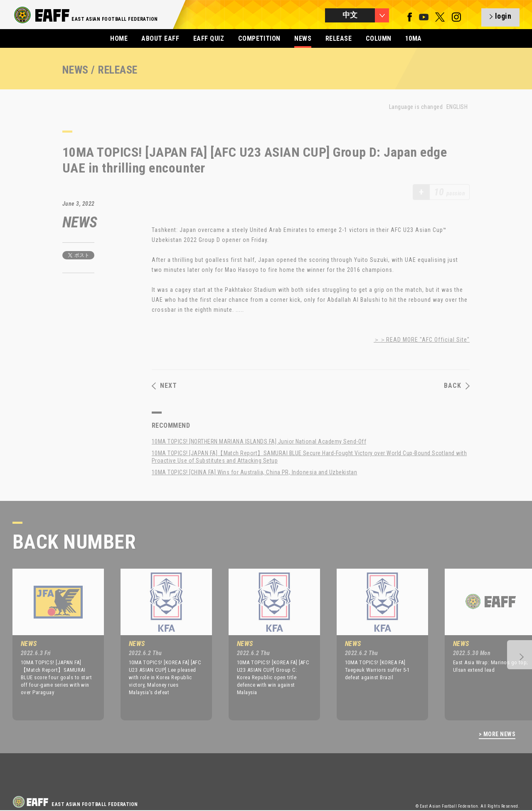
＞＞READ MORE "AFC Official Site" (422, 340)
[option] (52, 644)
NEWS (303, 38)
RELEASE (339, 38)
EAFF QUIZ (209, 38)
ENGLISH (457, 107)
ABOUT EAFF (160, 38)
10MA (414, 38)
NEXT (164, 386)
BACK (457, 386)
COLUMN (379, 38)
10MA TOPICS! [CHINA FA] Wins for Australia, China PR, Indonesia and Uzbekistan (254, 472)
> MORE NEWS (497, 734)
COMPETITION (259, 38)
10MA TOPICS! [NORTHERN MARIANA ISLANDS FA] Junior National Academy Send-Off (259, 441)
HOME (119, 38)
